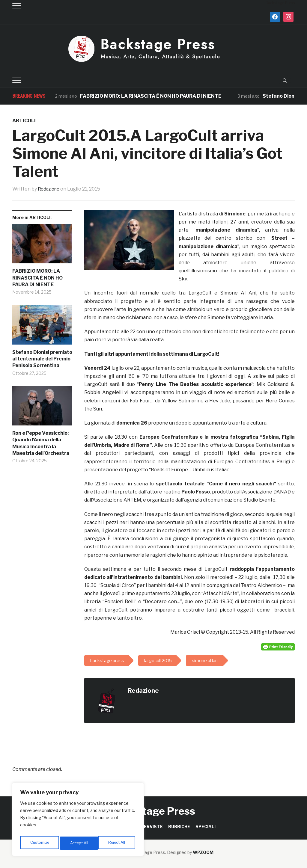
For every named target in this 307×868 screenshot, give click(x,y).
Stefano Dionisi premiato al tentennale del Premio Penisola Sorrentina (42, 359)
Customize (39, 843)
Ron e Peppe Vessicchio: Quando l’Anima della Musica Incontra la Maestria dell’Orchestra (41, 443)
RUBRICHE (179, 827)
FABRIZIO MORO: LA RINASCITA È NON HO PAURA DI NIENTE (151, 96)
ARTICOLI (24, 121)
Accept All (117, 843)
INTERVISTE (149, 827)
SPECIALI (206, 827)
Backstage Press (154, 811)
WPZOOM (203, 852)
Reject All (79, 843)
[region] (78, 821)
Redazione (50, 189)
